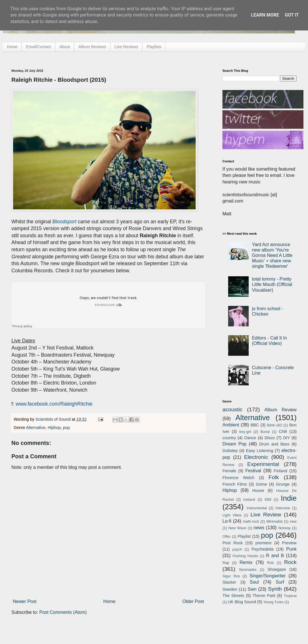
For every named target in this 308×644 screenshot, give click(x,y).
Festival (253, 471)
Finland (280, 471)
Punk (291, 549)
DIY (287, 438)
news (259, 528)
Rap (226, 563)
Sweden (230, 589)
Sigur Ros (231, 576)
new (293, 521)
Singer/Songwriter (268, 576)
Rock (290, 562)
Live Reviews (126, 47)
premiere (264, 543)
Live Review (266, 515)
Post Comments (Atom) (63, 612)
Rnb (270, 563)
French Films (235, 484)
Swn (252, 589)
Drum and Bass (274, 444)
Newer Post (25, 601)
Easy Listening (260, 451)
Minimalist (274, 521)
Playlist (244, 536)
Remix (246, 562)
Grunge (283, 484)
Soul (254, 582)
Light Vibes (232, 515)
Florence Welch (238, 478)
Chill (283, 432)
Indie (289, 498)
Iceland (249, 499)
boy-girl (245, 432)
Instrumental (257, 508)
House (258, 490)
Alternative (36, 428)
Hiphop (54, 428)
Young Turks (273, 602)
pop (66, 428)
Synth (275, 589)
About (65, 47)
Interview (283, 508)
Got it (292, 15)
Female (229, 471)
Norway (284, 528)
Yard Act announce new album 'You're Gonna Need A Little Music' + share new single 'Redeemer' (272, 255)
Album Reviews (92, 47)
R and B (275, 556)
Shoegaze (277, 569)
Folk (274, 477)
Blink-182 (274, 425)
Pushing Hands (245, 556)
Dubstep (230, 451)
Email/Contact (38, 47)
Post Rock (233, 543)
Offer (226, 536)
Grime (261, 484)
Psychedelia (263, 549)
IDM (268, 499)
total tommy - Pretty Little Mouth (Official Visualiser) (272, 284)
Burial (265, 432)
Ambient (231, 425)
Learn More (265, 15)
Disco (269, 438)
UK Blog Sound (242, 602)
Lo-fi (227, 521)
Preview (289, 543)
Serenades (248, 570)
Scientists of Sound (54, 419)
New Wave (237, 528)
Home (12, 47)
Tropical (290, 596)
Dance (250, 438)
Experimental (263, 464)
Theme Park (264, 596)
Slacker (229, 582)
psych (237, 549)
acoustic (232, 409)
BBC (255, 425)
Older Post (193, 601)
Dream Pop (234, 444)
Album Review (280, 410)
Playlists (154, 47)
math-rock (251, 521)
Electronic (256, 457)
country (229, 438)
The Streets (233, 596)
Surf (280, 582)
